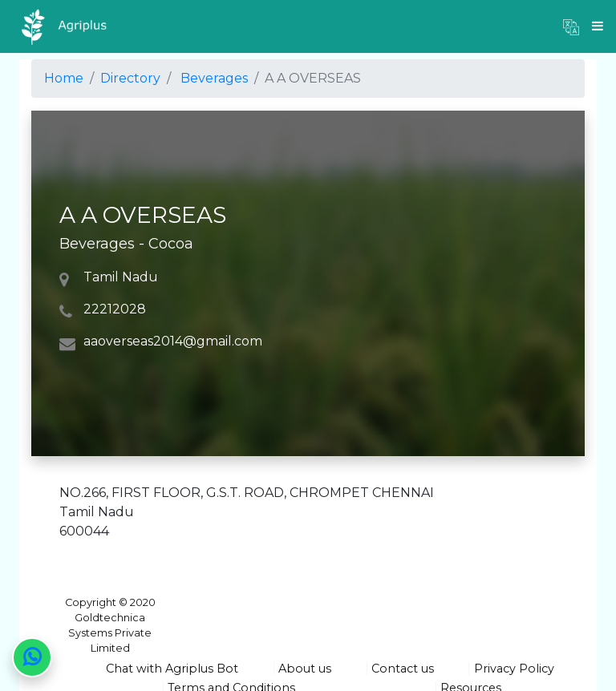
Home (64, 78)
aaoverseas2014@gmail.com (173, 341)
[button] (571, 26)
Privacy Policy (514, 669)
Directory (130, 78)
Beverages (214, 78)
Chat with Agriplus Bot (172, 669)
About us (305, 669)
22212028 (115, 309)
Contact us (403, 669)
